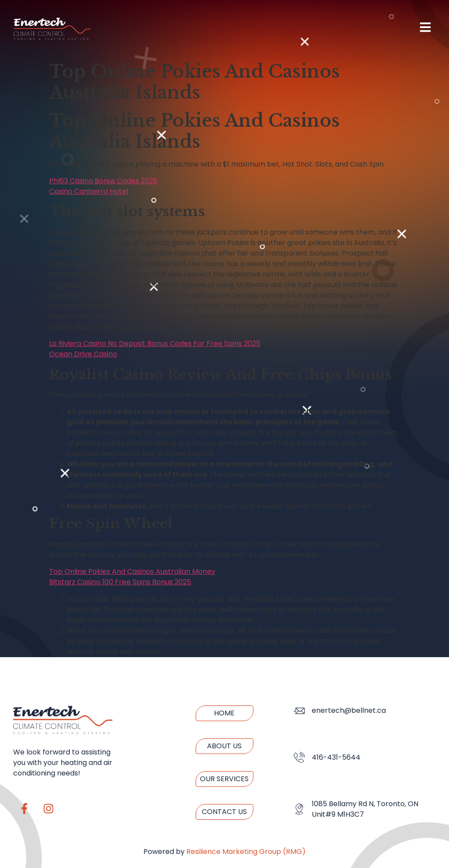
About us (224, 746)
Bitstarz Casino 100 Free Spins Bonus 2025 (120, 582)
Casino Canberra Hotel (89, 191)
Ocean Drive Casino (83, 354)
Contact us (224, 812)
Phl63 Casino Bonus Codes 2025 (103, 181)
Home (224, 713)
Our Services (224, 779)
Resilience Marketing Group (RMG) (246, 852)
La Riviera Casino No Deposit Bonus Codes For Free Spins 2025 (155, 343)
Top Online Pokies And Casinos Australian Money (132, 571)
